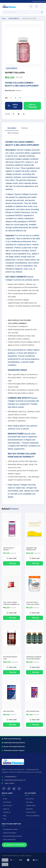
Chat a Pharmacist (9, 840)
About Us (6, 809)
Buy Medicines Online (10, 829)
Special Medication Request (12, 836)
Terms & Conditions (33, 816)
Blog (5, 816)
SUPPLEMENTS (14, 19)
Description (12, 128)
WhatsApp (11, 563)
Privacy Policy (31, 812)
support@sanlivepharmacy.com (15, 780)
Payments (29, 809)
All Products (7, 802)
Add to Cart (13, 106)
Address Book (31, 805)
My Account (30, 799)
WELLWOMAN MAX (33, 711)
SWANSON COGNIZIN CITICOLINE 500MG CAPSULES (34, 659)
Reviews (25, 128)
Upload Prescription (10, 833)
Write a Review (13, 133)
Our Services (7, 805)
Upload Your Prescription (14, 845)
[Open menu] (42, 6)
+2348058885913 (10, 777)
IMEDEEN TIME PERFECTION (32, 549)
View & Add (11, 558)
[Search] (42, 12)
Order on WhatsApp (32, 106)
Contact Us (7, 812)
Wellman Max (9, 711)
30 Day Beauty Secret (9, 549)
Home (4, 19)
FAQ (5, 819)
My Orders (30, 802)
